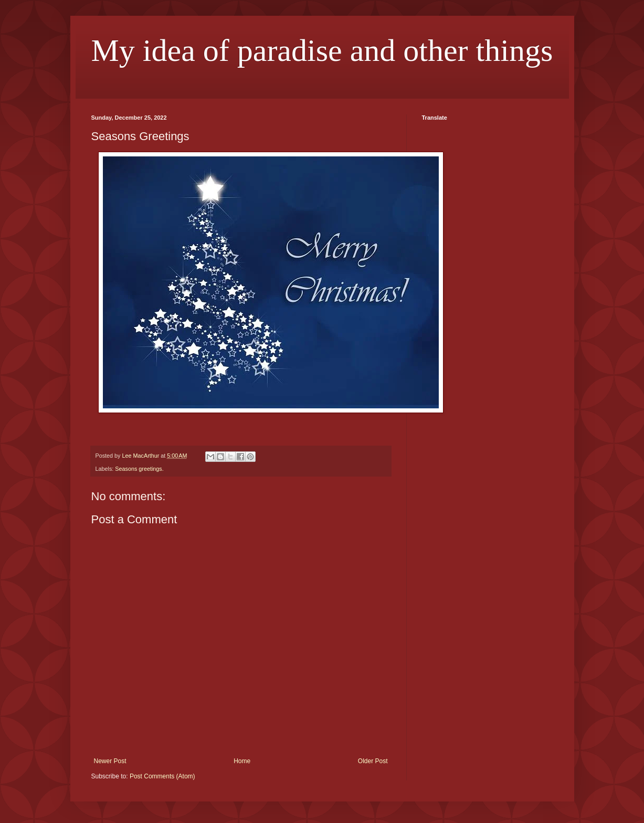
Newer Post (110, 761)
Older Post (373, 761)
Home (242, 761)
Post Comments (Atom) (162, 776)
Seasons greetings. (139, 469)
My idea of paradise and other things (322, 50)
